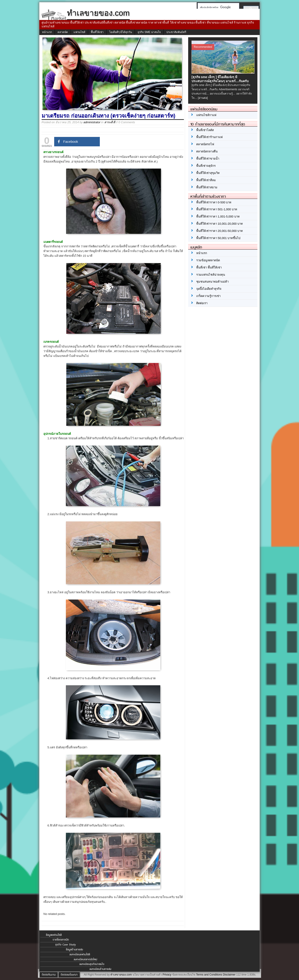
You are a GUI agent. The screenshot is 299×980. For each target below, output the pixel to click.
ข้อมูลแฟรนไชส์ (54, 935)
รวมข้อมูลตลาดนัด (208, 260)
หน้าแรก (47, 32)
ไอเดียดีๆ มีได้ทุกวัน (121, 32)
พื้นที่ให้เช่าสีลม (206, 180)
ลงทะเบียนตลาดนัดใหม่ (85, 959)
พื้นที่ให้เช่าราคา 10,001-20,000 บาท (220, 224)
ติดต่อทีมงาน (49, 975)
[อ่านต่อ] (203, 98)
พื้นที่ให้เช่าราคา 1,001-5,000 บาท (218, 216)
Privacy (167, 975)
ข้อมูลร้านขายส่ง (74, 949)
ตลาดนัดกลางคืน (207, 151)
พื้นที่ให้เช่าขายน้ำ (208, 159)
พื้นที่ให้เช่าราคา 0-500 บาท (214, 202)
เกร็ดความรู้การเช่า (208, 296)
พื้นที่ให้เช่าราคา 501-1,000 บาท (217, 209)
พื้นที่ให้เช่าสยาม (207, 187)
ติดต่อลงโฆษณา (69, 975)
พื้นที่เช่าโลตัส (205, 130)
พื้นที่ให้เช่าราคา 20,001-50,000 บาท (220, 231)
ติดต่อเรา (202, 303)
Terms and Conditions (209, 975)
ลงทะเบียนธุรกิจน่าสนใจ (92, 964)
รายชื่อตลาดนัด (61, 940)
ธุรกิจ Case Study (66, 945)
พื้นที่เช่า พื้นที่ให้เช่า (209, 267)
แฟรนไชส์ (79, 32)
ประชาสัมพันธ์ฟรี (176, 32)
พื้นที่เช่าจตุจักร (206, 166)
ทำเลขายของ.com (121, 975)
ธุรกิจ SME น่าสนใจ (149, 32)
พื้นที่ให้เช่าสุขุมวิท (208, 173)
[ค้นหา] (217, 7)
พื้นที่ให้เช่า (97, 32)
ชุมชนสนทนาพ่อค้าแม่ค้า (212, 282)
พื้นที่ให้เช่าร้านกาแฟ (209, 137)
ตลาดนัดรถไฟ (205, 144)
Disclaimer (229, 975)
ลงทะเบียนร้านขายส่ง (100, 969)
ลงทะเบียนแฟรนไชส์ (80, 954)
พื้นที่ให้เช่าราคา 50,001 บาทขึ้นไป (218, 238)
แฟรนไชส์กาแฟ (206, 115)
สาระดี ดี (110, 122)
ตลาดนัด (63, 32)
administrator (92, 122)
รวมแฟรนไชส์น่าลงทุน (211, 275)
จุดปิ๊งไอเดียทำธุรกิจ (209, 289)
